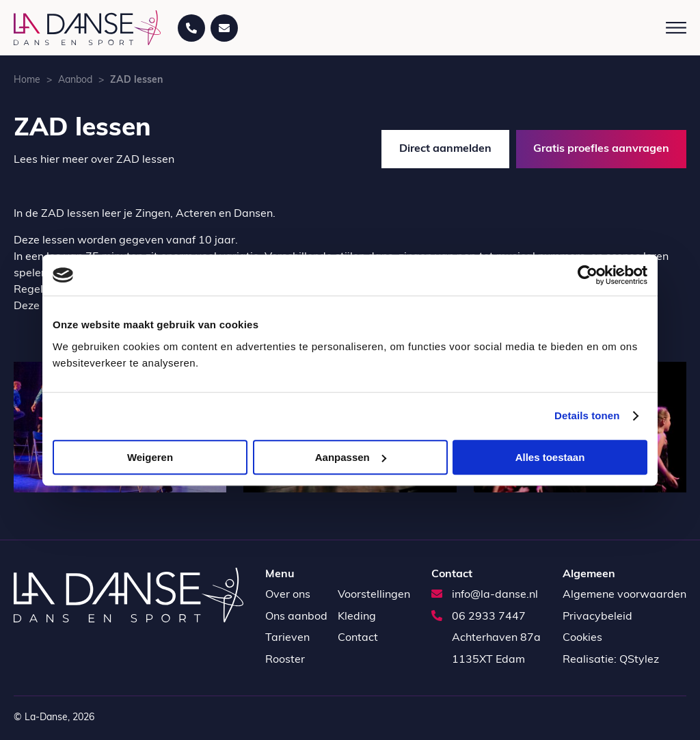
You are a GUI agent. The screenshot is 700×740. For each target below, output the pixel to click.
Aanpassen (351, 457)
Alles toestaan (550, 457)
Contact (358, 638)
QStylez (639, 660)
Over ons (288, 595)
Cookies (582, 638)
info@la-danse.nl (485, 595)
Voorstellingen (374, 595)
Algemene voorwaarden (624, 595)
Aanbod (75, 80)
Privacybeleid (597, 617)
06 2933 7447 (479, 617)
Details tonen (587, 415)
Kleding (357, 617)
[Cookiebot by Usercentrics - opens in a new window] (588, 275)
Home (27, 80)
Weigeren (150, 457)
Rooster (285, 660)
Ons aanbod (296, 617)
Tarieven (287, 638)
